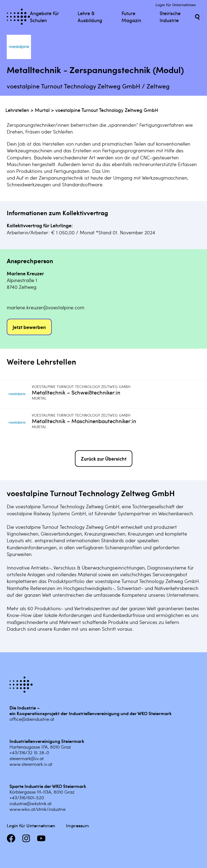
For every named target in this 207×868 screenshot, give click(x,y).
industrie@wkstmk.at (30, 803)
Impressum (77, 825)
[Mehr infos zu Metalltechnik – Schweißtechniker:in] (19, 394)
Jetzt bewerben (29, 327)
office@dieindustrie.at (32, 719)
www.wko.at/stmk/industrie (37, 809)
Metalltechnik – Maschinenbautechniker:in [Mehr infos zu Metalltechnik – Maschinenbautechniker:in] (84, 421)
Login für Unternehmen (176, 5)
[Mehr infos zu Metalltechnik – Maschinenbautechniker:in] (19, 423)
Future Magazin (131, 16)
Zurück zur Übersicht (104, 459)
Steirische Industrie (170, 16)
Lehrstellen (17, 110)
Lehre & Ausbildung (90, 16)
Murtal (42, 110)
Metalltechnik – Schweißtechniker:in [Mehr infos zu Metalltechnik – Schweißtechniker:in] (76, 392)
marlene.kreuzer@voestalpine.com (46, 307)
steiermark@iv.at (27, 758)
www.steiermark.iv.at (31, 764)
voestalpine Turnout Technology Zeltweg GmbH (107, 110)
